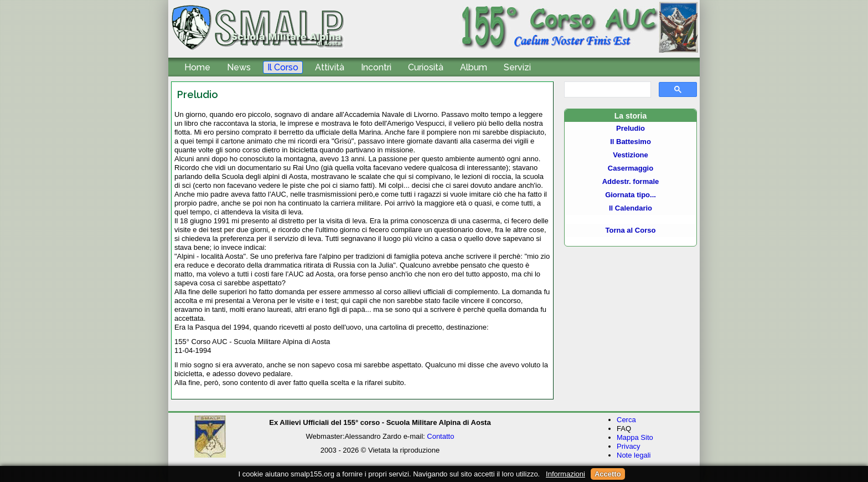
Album (474, 67)
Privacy (629, 446)
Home (197, 67)
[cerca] (606, 90)
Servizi (517, 67)
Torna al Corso (631, 230)
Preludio (631, 128)
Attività (330, 67)
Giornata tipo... (631, 195)
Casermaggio (631, 168)
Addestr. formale (631, 181)
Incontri (376, 67)
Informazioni (565, 474)
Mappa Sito (635, 437)
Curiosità (426, 67)
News (239, 67)
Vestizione (631, 155)
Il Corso (283, 67)
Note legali (634, 455)
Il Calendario (631, 208)
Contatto (440, 436)
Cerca (626, 420)
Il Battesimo (631, 142)
